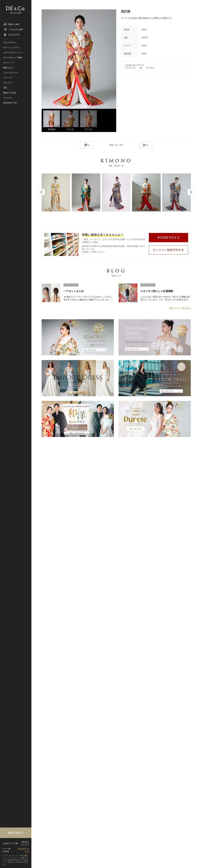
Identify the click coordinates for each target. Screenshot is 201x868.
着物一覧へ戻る (116, 144)
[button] (42, 191)
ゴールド (150, 68)
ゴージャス (131, 68)
